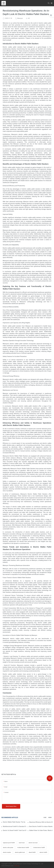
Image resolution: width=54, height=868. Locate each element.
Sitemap (17, 866)
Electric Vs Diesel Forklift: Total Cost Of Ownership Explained (15, 830)
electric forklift (43, 852)
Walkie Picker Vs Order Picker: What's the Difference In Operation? (41, 830)
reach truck (22, 843)
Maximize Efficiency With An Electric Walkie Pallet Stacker (41, 822)
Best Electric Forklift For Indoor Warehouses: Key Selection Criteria (41, 826)
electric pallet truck (20, 852)
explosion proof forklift (9, 843)
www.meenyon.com (7, 866)
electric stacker (7, 852)
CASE (45, 818)
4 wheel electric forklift (23, 848)
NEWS (50, 818)
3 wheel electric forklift (39, 848)
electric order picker (8, 848)
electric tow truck (33, 843)
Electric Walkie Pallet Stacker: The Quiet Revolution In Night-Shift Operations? (14, 822)
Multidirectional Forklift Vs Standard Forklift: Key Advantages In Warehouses (15, 826)
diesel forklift (32, 852)
